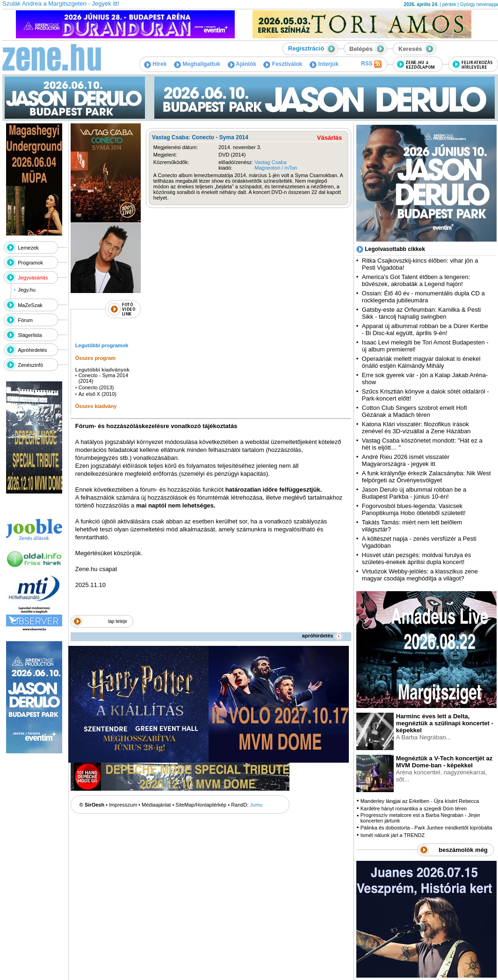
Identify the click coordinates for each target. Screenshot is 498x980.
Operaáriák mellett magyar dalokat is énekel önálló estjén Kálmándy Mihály (421, 362)
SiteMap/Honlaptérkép (201, 805)
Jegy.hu (27, 290)
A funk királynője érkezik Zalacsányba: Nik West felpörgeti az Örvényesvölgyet (426, 477)
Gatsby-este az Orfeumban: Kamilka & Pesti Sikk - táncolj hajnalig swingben (421, 313)
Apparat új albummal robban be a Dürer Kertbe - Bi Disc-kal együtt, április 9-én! (425, 329)
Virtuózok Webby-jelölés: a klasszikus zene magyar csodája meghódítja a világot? (420, 575)
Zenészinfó (30, 365)
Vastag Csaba (270, 162)
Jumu (256, 805)
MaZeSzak (30, 305)
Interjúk (324, 64)
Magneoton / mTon (276, 168)
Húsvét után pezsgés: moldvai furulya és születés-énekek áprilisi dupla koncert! (416, 558)
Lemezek (28, 248)
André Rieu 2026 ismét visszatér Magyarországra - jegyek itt (406, 460)
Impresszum (123, 805)
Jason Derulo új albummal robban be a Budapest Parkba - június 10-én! (414, 493)
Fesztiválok (283, 64)
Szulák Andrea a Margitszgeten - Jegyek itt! (61, 4)
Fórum (25, 320)
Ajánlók (242, 64)
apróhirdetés (322, 636)
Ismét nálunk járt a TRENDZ (393, 835)
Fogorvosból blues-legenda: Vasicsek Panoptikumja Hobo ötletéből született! (414, 509)
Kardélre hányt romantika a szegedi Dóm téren (414, 808)
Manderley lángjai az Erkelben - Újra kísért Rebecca (420, 801)
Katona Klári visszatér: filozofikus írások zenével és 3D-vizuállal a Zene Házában (416, 428)
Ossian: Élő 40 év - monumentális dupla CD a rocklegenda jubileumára (423, 297)
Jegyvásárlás (33, 278)
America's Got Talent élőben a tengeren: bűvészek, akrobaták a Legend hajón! (416, 280)
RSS (371, 64)
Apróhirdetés (32, 350)
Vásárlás (330, 138)
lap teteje (118, 621)
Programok (30, 263)
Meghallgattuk (197, 64)
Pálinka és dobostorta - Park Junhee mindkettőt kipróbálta (426, 828)
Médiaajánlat (156, 805)
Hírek (155, 64)
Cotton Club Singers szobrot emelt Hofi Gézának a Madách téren (415, 411)
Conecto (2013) (96, 387)
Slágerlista (30, 335)
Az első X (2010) (97, 394)
